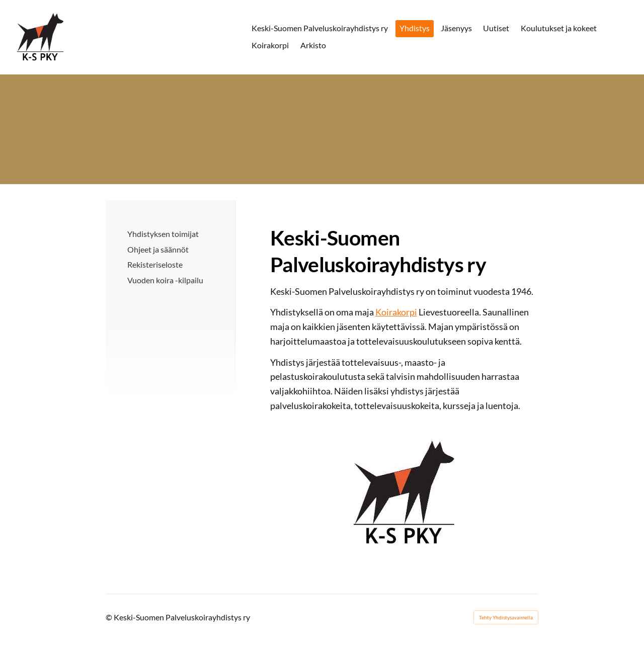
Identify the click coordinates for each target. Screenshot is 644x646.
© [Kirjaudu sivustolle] (110, 617)
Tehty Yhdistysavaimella (506, 617)
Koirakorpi (396, 312)
